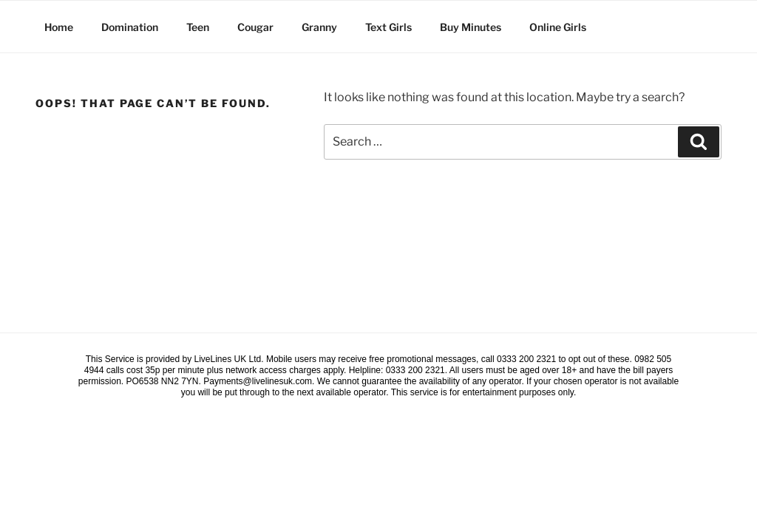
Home (59, 27)
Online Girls (558, 27)
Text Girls (388, 27)
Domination (130, 27)
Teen (198, 27)
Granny (319, 27)
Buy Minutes (471, 27)
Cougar (255, 27)
